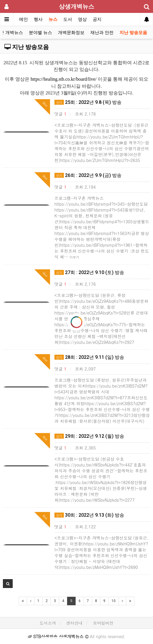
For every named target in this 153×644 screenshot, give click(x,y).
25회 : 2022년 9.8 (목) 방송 (88, 102)
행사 (38, 19)
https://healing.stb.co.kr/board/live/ (64, 79)
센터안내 (74, 623)
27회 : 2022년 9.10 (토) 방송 (89, 272)
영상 (82, 19)
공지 (97, 19)
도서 (68, 19)
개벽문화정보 (71, 33)
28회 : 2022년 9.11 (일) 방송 (89, 357)
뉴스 (53, 19)
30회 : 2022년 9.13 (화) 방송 (89, 515)
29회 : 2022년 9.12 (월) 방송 (89, 436)
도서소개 (48, 623)
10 (114, 601)
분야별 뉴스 (40, 33)
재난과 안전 (102, 33)
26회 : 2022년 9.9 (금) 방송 (88, 175)
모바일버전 (103, 623)
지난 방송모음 (133, 33)
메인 (24, 19)
